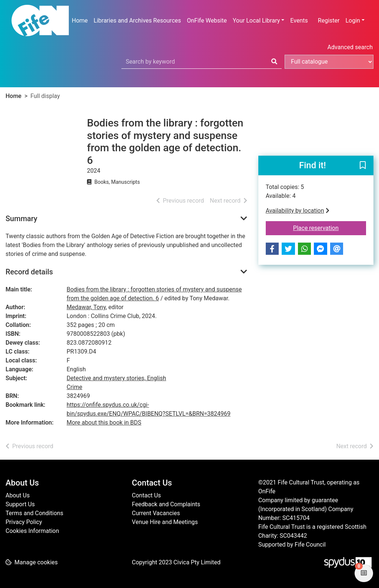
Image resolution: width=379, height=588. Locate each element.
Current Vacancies (156, 513)
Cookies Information (32, 531)
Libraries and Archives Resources (137, 21)
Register (329, 21)
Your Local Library (256, 21)
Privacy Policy (24, 522)
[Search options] (329, 62)
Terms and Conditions (34, 513)
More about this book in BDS (104, 423)
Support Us (20, 504)
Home (80, 21)
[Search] (274, 62)
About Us (18, 495)
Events (299, 21)
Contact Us (146, 495)
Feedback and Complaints (166, 504)
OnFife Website (207, 21)
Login (353, 21)
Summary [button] (21, 219)
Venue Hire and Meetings (165, 522)
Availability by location (298, 211)
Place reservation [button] (330, 227)
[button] (363, 166)
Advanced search (350, 47)
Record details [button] (29, 272)
